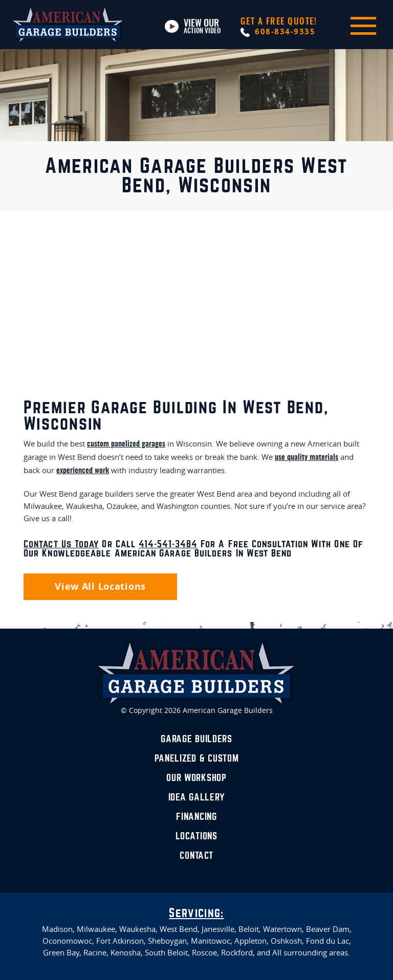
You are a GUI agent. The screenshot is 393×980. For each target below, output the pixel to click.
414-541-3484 (168, 544)
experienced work (83, 471)
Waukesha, (138, 929)
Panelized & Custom (197, 759)
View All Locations (100, 586)
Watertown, (283, 929)
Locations (196, 836)
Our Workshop (196, 778)
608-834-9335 (279, 27)
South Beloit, (167, 953)
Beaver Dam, (329, 929)
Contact (196, 856)
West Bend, (180, 929)
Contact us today (61, 544)
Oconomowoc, (68, 941)
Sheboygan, (168, 941)
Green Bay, (62, 953)
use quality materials (307, 458)
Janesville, (219, 929)
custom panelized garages (126, 444)
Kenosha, (127, 953)
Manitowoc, (212, 941)
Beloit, (250, 929)
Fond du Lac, (329, 941)
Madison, (58, 929)
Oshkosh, (287, 941)
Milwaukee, (97, 929)
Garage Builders (196, 739)
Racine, (96, 953)
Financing (196, 817)
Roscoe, (205, 953)
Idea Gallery (197, 797)
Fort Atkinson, (121, 941)
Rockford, (238, 953)
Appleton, (252, 941)
